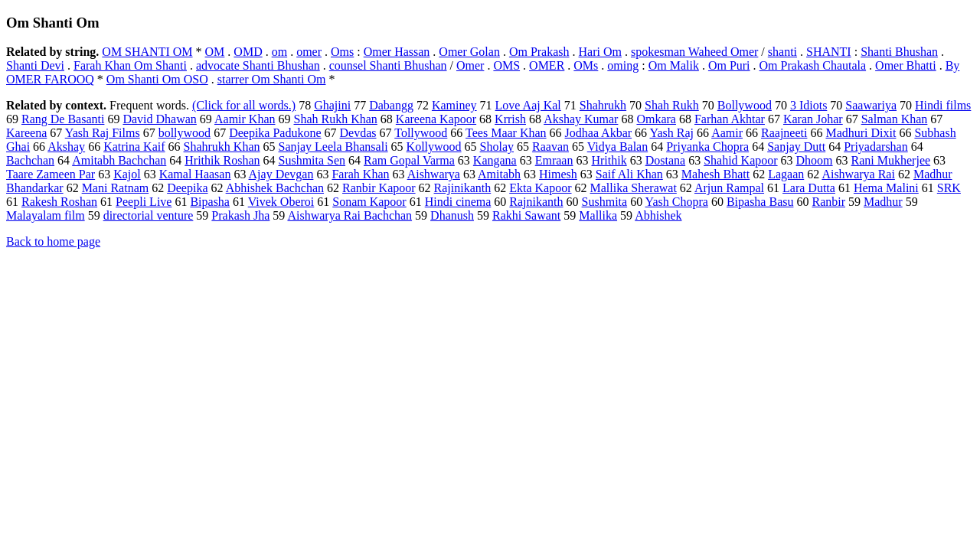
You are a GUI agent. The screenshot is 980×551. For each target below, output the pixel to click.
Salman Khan (895, 119)
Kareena (26, 133)
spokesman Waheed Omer (694, 52)
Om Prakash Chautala (813, 65)
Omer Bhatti (906, 65)
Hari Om (600, 52)
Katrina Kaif (134, 147)
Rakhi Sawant (526, 215)
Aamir (727, 133)
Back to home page (53, 241)
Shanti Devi (35, 65)
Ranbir (828, 202)
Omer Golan (469, 52)
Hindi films (943, 105)
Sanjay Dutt (796, 147)
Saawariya (871, 105)
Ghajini (332, 105)
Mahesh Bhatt (715, 174)
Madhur (883, 202)
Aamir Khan (245, 119)
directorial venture (149, 215)
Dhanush (452, 215)
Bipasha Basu (760, 202)
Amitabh (499, 174)
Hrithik (609, 160)
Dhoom (815, 160)
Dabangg (391, 105)
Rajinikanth (463, 188)
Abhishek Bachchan (275, 188)
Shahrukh (603, 105)
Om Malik (674, 65)
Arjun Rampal (729, 188)
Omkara (656, 119)
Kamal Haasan (195, 174)
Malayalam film (46, 215)
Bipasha (210, 202)
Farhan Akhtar (730, 119)
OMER (547, 65)
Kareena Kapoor (436, 119)
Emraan (554, 160)
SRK (949, 188)
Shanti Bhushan (899, 52)
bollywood (185, 133)
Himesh (558, 174)
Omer (470, 65)
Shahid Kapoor (740, 160)
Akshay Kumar (581, 119)
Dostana (665, 160)
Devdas (358, 133)
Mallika (598, 215)
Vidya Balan (617, 147)
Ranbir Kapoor (379, 188)
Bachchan (30, 160)
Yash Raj (672, 133)
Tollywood (421, 133)
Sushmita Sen (312, 160)
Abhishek (658, 215)
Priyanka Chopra (707, 147)
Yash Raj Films (103, 133)
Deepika (187, 188)
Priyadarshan (876, 147)
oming (623, 65)
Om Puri (729, 65)
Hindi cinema (458, 202)
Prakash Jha (240, 215)
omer (309, 52)
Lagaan (786, 174)
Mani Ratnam (116, 188)
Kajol (127, 174)
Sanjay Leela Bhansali (333, 147)
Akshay (66, 147)
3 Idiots (808, 105)
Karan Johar (813, 119)
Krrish (510, 119)
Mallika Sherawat (634, 188)
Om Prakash (539, 52)
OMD (248, 52)
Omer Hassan (397, 52)
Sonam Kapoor (369, 202)
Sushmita (605, 202)
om (279, 52)
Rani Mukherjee (891, 160)
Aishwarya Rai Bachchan (350, 215)
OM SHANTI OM (147, 52)
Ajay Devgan (281, 174)
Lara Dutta (809, 188)
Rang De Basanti (63, 119)
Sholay (497, 147)
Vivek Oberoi (281, 202)
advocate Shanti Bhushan (258, 65)
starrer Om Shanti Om (272, 79)
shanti (782, 52)
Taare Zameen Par (51, 174)
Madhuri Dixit (861, 133)
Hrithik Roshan (222, 160)
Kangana (495, 160)
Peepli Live (144, 202)
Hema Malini (886, 188)
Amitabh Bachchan (119, 160)
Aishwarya (434, 174)
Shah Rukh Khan (336, 119)
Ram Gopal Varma (409, 160)
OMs (586, 65)
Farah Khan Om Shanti (130, 65)
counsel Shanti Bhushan (388, 65)
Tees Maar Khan (506, 133)
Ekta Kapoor (540, 188)
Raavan (550, 147)
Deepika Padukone (275, 133)
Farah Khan (360, 174)
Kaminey (454, 105)
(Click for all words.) (244, 105)
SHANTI (829, 52)
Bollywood (745, 105)
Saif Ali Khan (629, 174)
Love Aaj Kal (528, 105)
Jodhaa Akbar (599, 133)
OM (215, 52)
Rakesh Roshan (59, 202)
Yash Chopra (677, 202)
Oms (342, 52)
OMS (506, 65)
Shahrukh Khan (222, 147)
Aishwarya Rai (858, 174)
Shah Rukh (672, 105)
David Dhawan (159, 119)
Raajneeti (784, 133)
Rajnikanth (536, 202)
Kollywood (434, 147)
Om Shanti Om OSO (157, 79)
